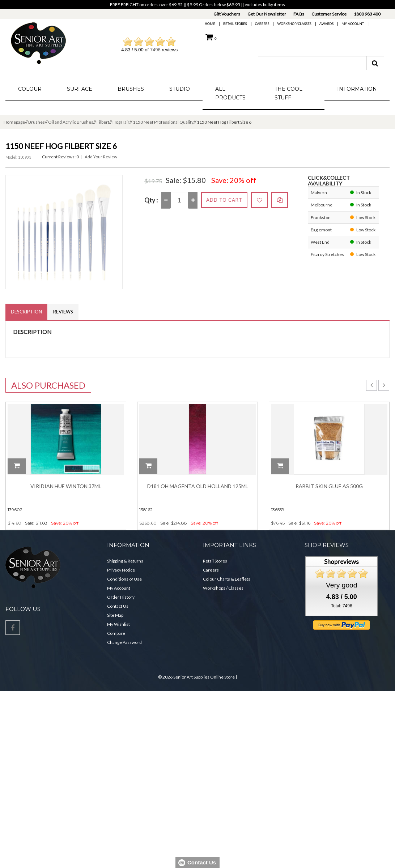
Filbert (103, 122)
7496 (155, 50)
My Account (353, 24)
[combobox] (312, 63)
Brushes (131, 89)
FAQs (299, 14)
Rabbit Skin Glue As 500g (329, 486)
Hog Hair (121, 122)
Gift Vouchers (227, 14)
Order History (121, 603)
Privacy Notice (121, 576)
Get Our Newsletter (267, 14)
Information (357, 89)
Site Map (115, 621)
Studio (180, 89)
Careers (262, 24)
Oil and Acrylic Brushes (71, 122)
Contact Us (118, 612)
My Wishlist (118, 630)
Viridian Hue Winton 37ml (66, 486)
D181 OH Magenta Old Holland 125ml (198, 486)
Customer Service (329, 14)
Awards (326, 24)
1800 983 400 (367, 14)
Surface (80, 89)
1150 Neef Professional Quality (163, 122)
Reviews (63, 312)
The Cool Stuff (288, 93)
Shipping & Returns (125, 567)
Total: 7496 (342, 612)
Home (210, 24)
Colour (30, 89)
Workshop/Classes (294, 24)
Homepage (14, 122)
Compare (116, 639)
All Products (230, 93)
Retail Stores (235, 24)
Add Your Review (101, 157)
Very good (341, 591)
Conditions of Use (124, 585)
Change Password (124, 648)
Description (26, 312)
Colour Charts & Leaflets (227, 585)
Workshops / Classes (223, 594)
